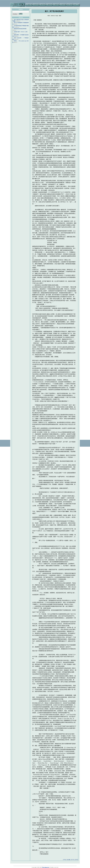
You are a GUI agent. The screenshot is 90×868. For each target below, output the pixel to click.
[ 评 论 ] (65, 860)
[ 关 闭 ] (76, 860)
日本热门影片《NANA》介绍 (21, 32)
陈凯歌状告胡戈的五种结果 (20, 29)
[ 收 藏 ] (69, 860)
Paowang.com (45, 867)
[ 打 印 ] (72, 860)
